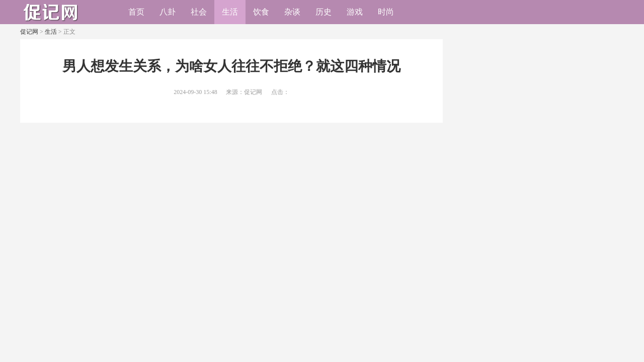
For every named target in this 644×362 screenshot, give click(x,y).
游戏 (355, 12)
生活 (230, 12)
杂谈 (292, 12)
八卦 (168, 12)
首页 (136, 12)
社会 (199, 12)
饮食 (261, 12)
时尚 (386, 12)
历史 (324, 12)
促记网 (29, 32)
